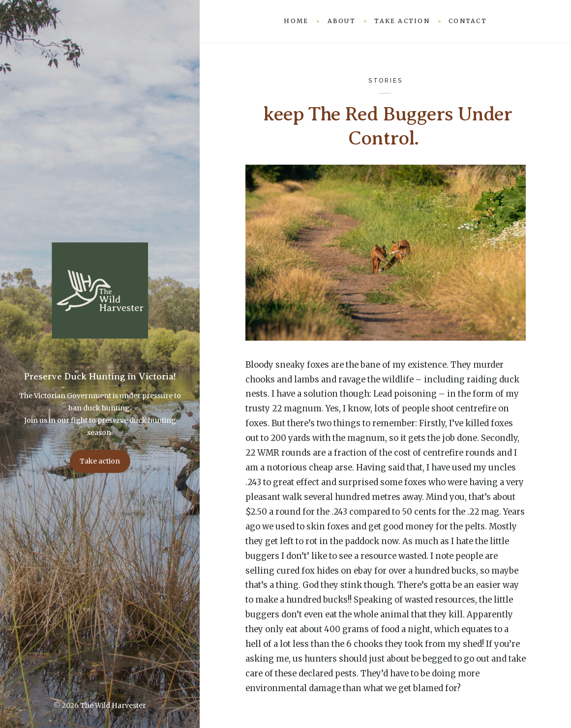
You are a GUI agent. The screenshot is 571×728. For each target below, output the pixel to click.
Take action (100, 461)
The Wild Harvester (113, 705)
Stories (386, 80)
